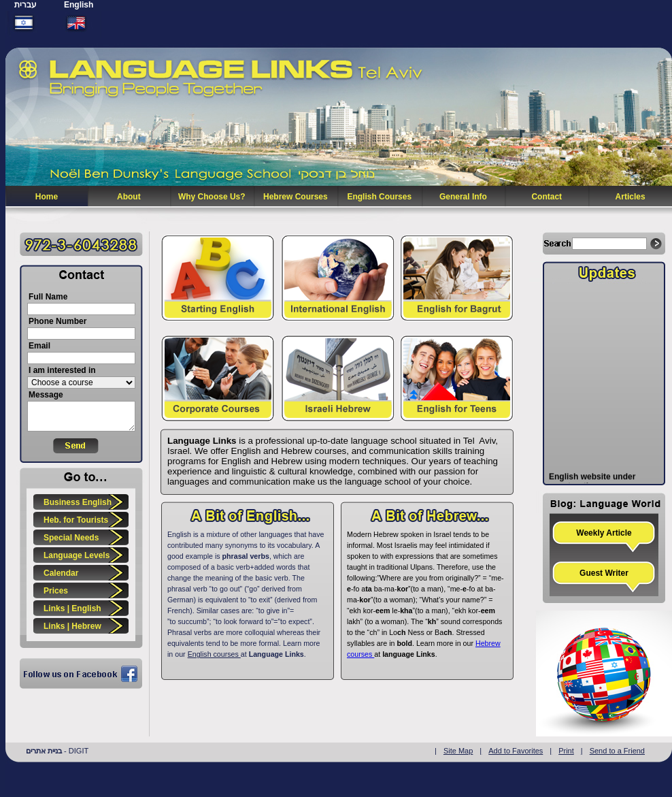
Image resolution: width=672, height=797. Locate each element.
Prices (56, 591)
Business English (78, 502)
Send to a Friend (617, 751)
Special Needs (71, 538)
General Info (463, 197)
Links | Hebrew (72, 626)
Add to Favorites (516, 751)
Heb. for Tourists (76, 520)
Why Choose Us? (212, 197)
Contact (547, 197)
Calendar (61, 573)
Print (566, 751)
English (79, 5)
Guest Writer (604, 573)
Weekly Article (604, 533)
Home (47, 197)
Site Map (458, 751)
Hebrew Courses (296, 197)
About (129, 197)
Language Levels (77, 555)
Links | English (72, 608)
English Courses (379, 197)
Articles (631, 197)
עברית (26, 5)
